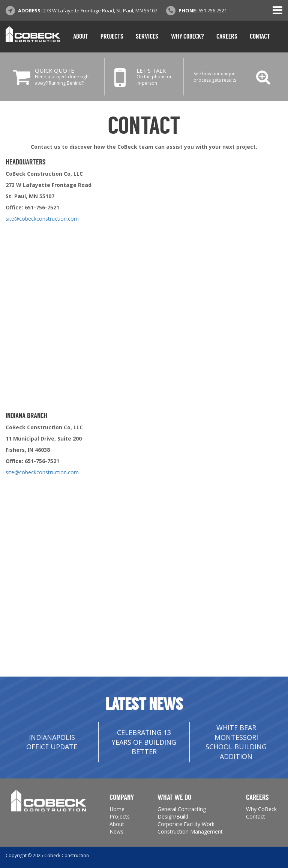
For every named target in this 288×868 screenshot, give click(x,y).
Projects (112, 36)
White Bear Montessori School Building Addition (236, 742)
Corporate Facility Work (186, 824)
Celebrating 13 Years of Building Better (144, 742)
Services (147, 36)
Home (117, 809)
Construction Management (190, 831)
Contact (260, 36)
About (81, 36)
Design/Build (173, 816)
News (116, 831)
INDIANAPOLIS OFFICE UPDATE (52, 742)
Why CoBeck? (187, 36)
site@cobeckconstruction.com (42, 219)
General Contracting (182, 809)
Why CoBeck (261, 809)
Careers (227, 36)
